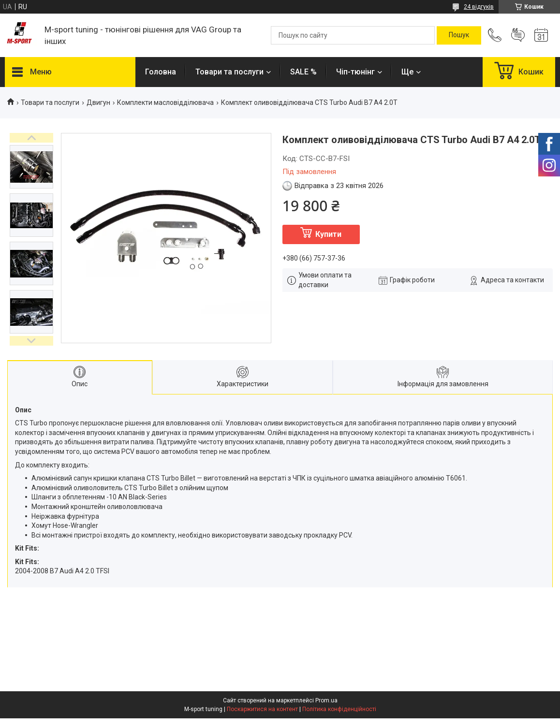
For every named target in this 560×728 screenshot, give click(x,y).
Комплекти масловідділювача (165, 102)
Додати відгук (518, 35)
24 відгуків (479, 7)
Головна (161, 72)
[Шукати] (459, 35)
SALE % (303, 72)
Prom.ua (326, 700)
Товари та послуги (229, 72)
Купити (328, 234)
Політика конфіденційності (339, 709)
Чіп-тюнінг (355, 72)
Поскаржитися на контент (262, 709)
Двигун (98, 102)
